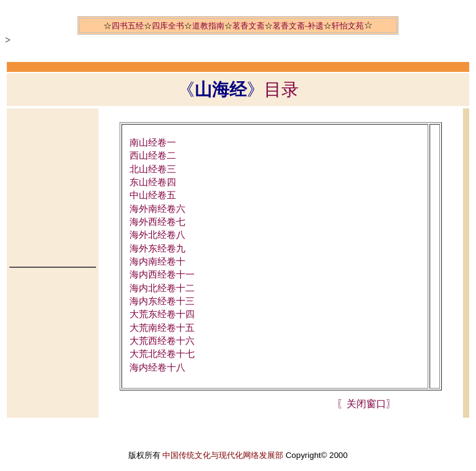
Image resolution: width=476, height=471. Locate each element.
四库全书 (168, 26)
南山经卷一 (153, 143)
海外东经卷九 (157, 249)
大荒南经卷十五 (162, 328)
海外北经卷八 (157, 235)
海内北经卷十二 (162, 288)
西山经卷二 (153, 156)
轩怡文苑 (348, 26)
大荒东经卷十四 (162, 314)
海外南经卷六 (157, 209)
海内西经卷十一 (162, 275)
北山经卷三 (153, 169)
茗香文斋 (249, 26)
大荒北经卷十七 (162, 354)
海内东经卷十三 (162, 301)
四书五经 (128, 26)
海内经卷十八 (157, 368)
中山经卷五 (153, 195)
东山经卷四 (153, 182)
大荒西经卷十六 (162, 341)
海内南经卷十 (157, 262)
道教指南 (208, 26)
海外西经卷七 (157, 222)
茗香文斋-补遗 (298, 26)
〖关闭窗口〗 (366, 404)
